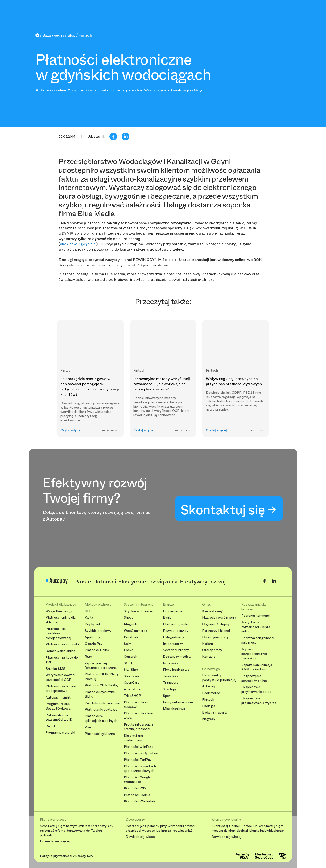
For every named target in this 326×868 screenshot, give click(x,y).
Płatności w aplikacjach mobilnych (101, 718)
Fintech (208, 700)
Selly (127, 644)
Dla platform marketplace (133, 738)
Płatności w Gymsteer (141, 753)
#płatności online (51, 90)
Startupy (170, 689)
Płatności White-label (141, 801)
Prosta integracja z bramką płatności (139, 727)
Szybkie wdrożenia (138, 611)
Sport (167, 696)
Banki (167, 618)
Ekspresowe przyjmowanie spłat (256, 689)
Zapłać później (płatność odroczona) (101, 666)
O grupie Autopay (216, 624)
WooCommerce (136, 631)
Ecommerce (211, 693)
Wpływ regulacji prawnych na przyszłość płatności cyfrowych (234, 381)
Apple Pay (92, 637)
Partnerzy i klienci (216, 631)
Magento (131, 624)
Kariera (207, 644)
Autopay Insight (58, 697)
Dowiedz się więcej (55, 841)
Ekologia (209, 706)
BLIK (89, 611)
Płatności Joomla (137, 795)
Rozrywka (171, 663)
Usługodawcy (173, 637)
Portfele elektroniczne (102, 703)
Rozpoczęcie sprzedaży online (254, 678)
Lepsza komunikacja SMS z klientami (257, 667)
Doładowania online (60, 651)
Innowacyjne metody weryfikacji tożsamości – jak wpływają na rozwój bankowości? (162, 384)
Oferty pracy (212, 650)
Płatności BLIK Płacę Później (102, 677)
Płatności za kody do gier (62, 660)
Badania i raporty (215, 713)
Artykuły (209, 686)
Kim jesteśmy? (213, 611)
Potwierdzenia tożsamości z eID (59, 717)
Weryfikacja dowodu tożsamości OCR (61, 677)
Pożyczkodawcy (176, 631)
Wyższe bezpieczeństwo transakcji (254, 654)
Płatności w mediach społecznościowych (140, 769)
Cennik (51, 726)
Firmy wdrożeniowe (178, 702)
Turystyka (171, 676)
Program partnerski (60, 733)
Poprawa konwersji (256, 616)
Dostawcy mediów (177, 657)
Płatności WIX (135, 788)
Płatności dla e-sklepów (136, 705)
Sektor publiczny (176, 650)
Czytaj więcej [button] (71, 430)
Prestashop (133, 637)
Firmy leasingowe (176, 670)
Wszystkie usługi (59, 611)
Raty (88, 657)
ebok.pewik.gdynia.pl (78, 244)
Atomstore (132, 689)
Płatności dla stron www (138, 716)
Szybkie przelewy (98, 631)
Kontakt (209, 657)
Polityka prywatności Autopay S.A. (66, 856)
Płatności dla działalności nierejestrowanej (58, 633)
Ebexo (129, 650)
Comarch (131, 657)
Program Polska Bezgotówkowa (58, 706)
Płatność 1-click (97, 650)
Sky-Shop (131, 670)
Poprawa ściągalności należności (258, 640)
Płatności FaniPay (138, 760)
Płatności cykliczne (100, 734)
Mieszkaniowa (174, 709)
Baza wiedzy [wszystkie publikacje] (219, 678)
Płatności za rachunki (62, 644)
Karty (89, 618)
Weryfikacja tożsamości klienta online (256, 627)
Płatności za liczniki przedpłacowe (61, 689)
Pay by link (93, 624)
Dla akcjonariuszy (215, 637)
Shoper (129, 618)
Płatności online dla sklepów (61, 620)
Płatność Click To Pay (102, 685)
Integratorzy (173, 644)
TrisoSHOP (132, 696)
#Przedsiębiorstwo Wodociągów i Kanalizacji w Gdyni (157, 90)
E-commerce (173, 611)
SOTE (128, 663)
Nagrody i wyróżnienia (219, 618)
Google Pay (94, 644)
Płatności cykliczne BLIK (100, 694)
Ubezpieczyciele (176, 624)
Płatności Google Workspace (137, 780)
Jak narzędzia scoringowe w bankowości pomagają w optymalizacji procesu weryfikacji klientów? (90, 387)
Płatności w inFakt (138, 747)
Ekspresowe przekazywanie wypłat (259, 701)
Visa (88, 727)
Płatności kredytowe (101, 709)
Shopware (132, 676)
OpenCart (131, 683)
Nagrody (209, 719)
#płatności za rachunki (88, 90)
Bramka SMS (55, 669)
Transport (171, 683)
